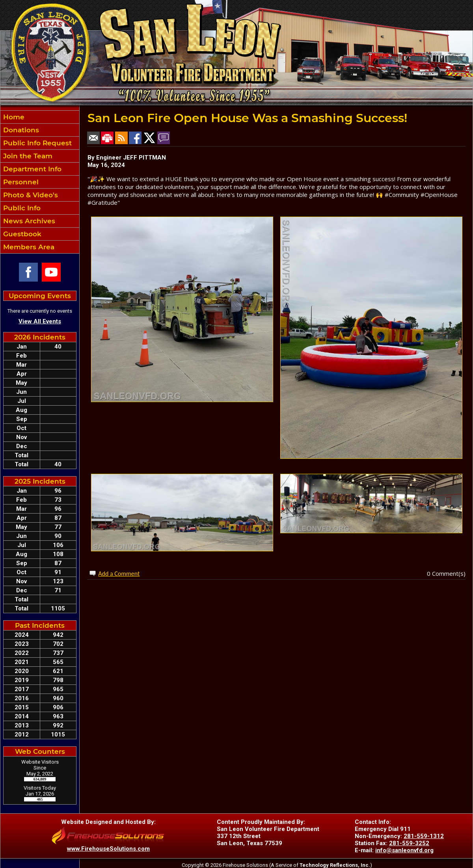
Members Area (28, 247)
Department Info (31, 169)
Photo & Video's (30, 195)
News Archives (28, 221)
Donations (20, 130)
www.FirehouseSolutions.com (108, 849)
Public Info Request (36, 143)
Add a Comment (119, 574)
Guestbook (21, 234)
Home (13, 117)
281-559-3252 (409, 843)
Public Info (21, 208)
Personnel (20, 182)
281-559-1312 (424, 836)
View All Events (40, 321)
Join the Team (27, 156)
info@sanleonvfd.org (404, 850)
